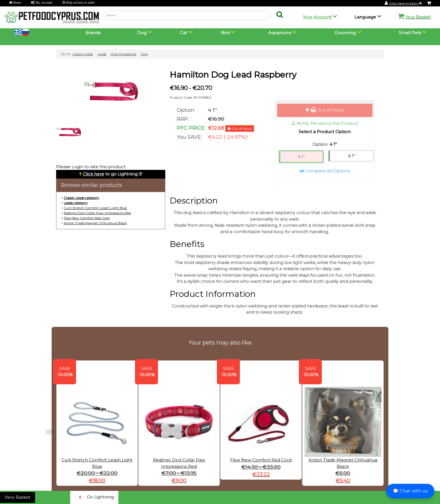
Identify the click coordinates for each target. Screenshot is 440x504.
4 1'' (302, 157)
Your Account (317, 17)
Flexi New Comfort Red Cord (87, 218)
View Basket (18, 497)
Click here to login (406, 3)
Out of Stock (325, 110)
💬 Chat (410, 491)
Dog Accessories (124, 54)
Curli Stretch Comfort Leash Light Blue (95, 208)
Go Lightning (94, 497)
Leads (102, 54)
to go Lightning (110, 174)
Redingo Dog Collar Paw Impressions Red (97, 213)
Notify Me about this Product (325, 123)
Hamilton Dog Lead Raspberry (233, 75)
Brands (93, 33)
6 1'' (352, 156)
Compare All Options (325, 171)
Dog (144, 54)
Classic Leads (83, 54)
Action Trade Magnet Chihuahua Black (95, 223)
